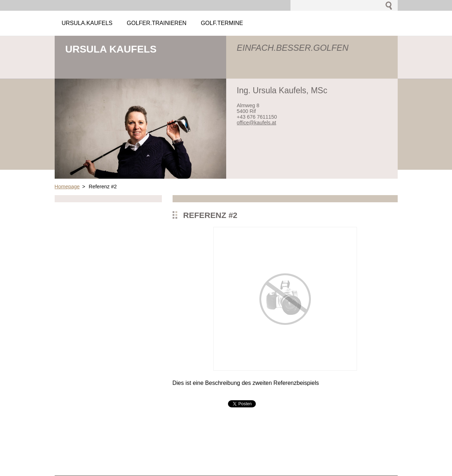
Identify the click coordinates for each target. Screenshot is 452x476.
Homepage (67, 187)
